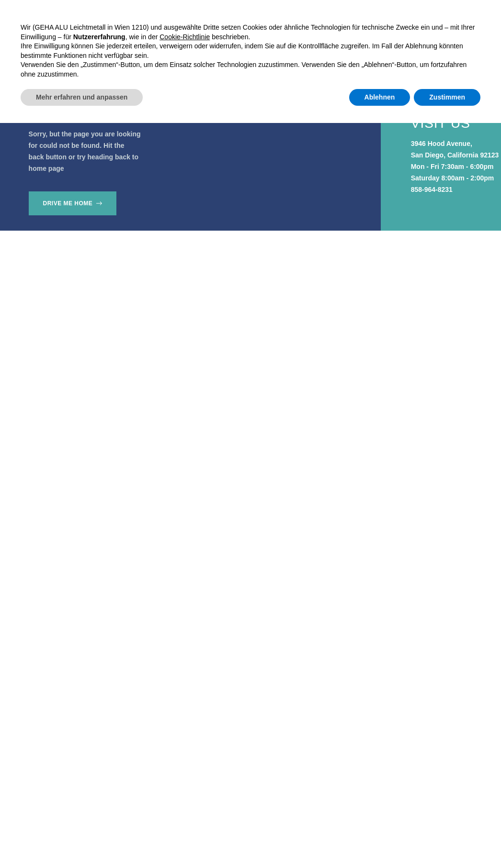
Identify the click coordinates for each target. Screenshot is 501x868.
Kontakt (328, 39)
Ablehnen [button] (380, 842)
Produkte (167, 39)
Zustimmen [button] (447, 842)
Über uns (281, 39)
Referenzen (227, 39)
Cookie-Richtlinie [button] (185, 781)
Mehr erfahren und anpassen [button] (82, 842)
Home (120, 39)
